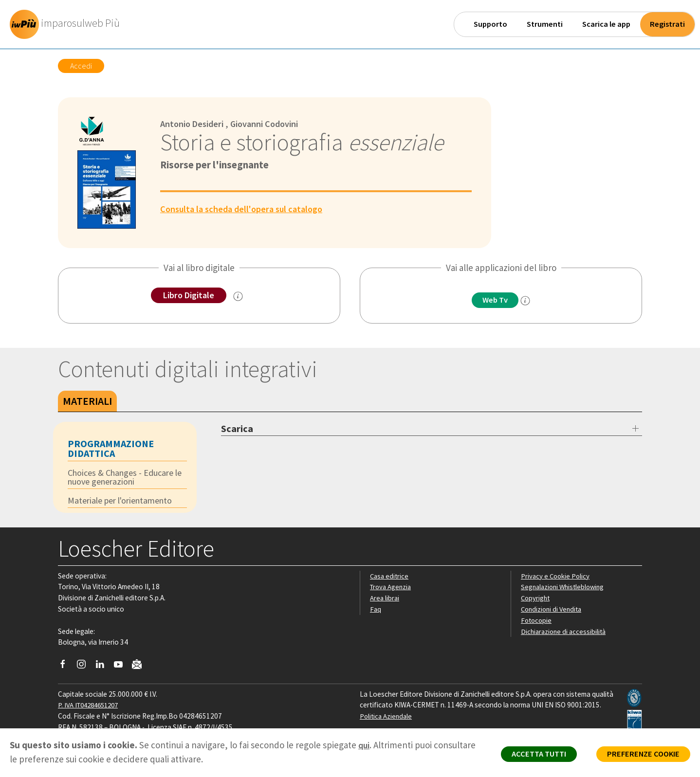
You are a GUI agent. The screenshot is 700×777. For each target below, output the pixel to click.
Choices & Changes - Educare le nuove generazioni (124, 478)
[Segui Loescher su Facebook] (66, 668)
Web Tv (495, 300)
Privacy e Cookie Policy (556, 577)
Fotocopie (537, 622)
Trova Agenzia (392, 588)
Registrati (667, 24)
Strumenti (545, 24)
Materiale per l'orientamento (124, 502)
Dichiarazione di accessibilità (565, 633)
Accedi (81, 66)
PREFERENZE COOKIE (640, 756)
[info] (528, 301)
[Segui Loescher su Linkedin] (103, 668)
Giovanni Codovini (271, 124)
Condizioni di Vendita (553, 610)
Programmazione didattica (111, 448)
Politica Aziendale (387, 717)
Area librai (385, 599)
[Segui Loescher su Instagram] (85, 668)
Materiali (87, 401)
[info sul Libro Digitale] (240, 297)
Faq (376, 610)
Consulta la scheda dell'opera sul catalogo (246, 209)
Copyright (536, 599)
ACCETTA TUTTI (529, 756)
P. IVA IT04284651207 (91, 707)
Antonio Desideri (194, 124)
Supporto (490, 24)
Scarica (237, 428)
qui (365, 745)
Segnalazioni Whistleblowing (565, 588)
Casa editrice (390, 577)
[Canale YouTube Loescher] (122, 668)
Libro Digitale (189, 295)
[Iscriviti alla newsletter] (140, 667)
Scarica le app (606, 24)
